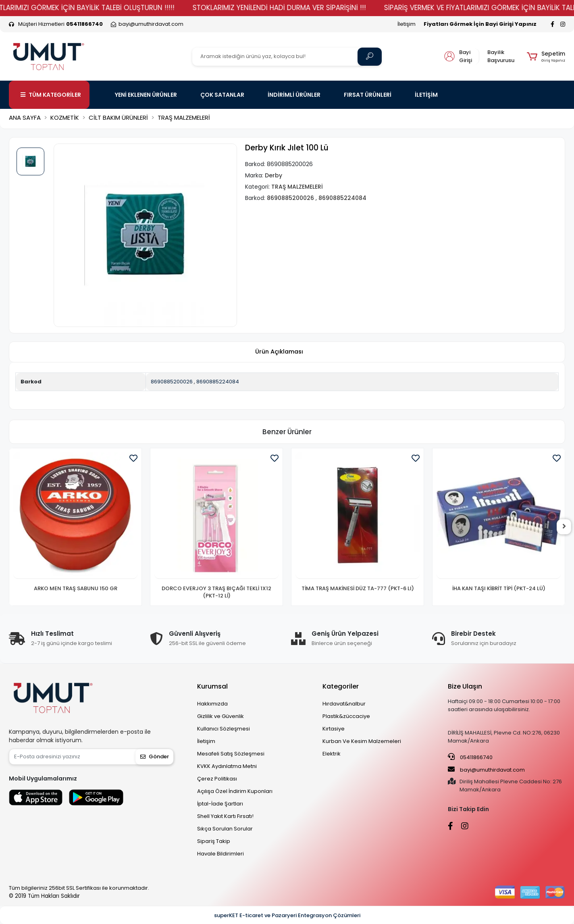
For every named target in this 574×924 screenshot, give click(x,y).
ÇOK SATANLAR (222, 95)
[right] (565, 527)
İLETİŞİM (426, 95)
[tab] (279, 352)
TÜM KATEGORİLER (51, 95)
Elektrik (332, 754)
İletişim (407, 24)
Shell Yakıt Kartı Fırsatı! (225, 816)
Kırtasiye (334, 729)
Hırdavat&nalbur (344, 704)
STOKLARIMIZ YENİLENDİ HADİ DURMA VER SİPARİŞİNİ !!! (301, 8)
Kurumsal (212, 686)
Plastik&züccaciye (346, 716)
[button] (546, 56)
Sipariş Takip (214, 841)
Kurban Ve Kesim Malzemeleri (362, 741)
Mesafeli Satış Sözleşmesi (231, 754)
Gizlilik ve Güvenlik (220, 716)
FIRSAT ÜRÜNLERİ (368, 95)
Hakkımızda (212, 704)
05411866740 (470, 757)
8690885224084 (218, 382)
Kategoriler (341, 686)
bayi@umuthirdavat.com (486, 770)
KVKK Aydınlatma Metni (227, 766)
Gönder (155, 756)
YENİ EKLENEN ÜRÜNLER (146, 95)
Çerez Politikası (217, 779)
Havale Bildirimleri (220, 854)
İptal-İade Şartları (220, 804)
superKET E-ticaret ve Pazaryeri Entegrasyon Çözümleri (287, 915)
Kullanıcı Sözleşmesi (224, 729)
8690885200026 (172, 382)
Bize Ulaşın (465, 686)
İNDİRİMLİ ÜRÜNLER (294, 95)
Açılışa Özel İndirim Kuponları (235, 791)
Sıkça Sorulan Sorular (225, 829)
